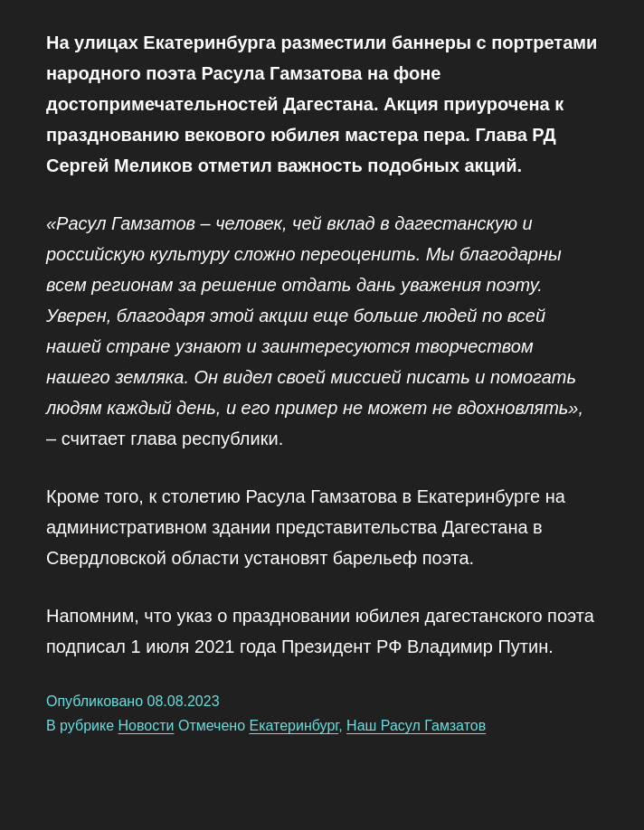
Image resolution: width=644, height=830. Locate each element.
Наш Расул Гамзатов (416, 726)
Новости (147, 726)
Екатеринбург (294, 726)
